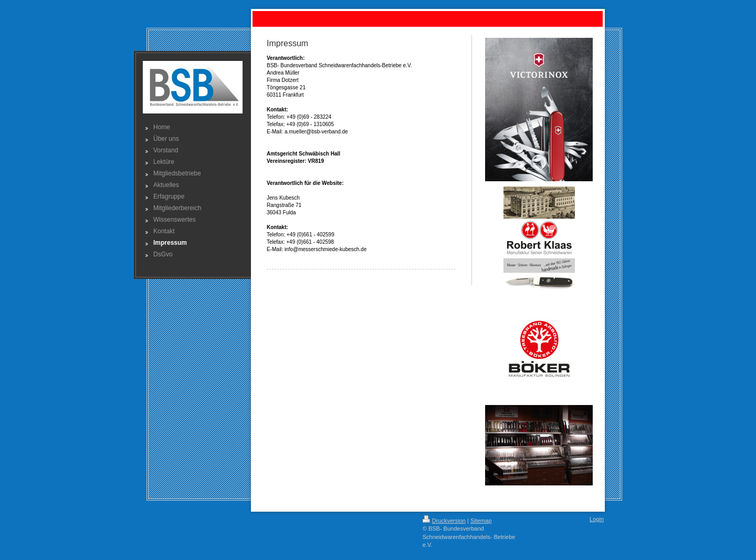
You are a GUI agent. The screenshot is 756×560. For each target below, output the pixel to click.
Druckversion (444, 521)
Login (597, 519)
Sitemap (481, 521)
